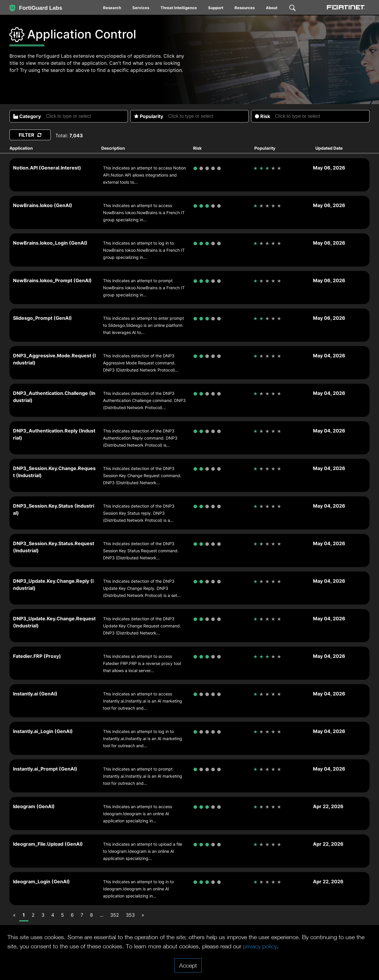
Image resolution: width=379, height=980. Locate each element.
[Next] (143, 915)
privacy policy (260, 946)
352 (115, 915)
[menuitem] (112, 9)
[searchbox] (87, 116)
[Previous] (14, 915)
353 (130, 915)
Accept (188, 965)
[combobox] (86, 116)
